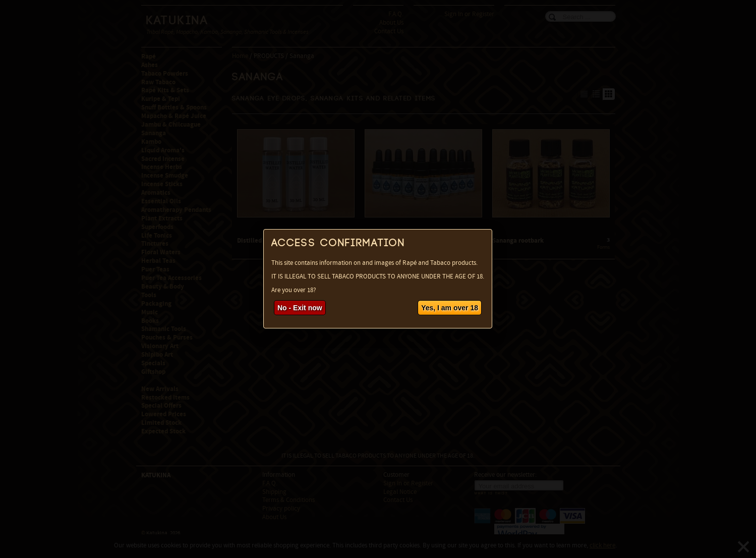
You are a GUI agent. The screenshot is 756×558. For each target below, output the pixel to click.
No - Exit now (300, 308)
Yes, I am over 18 (450, 308)
